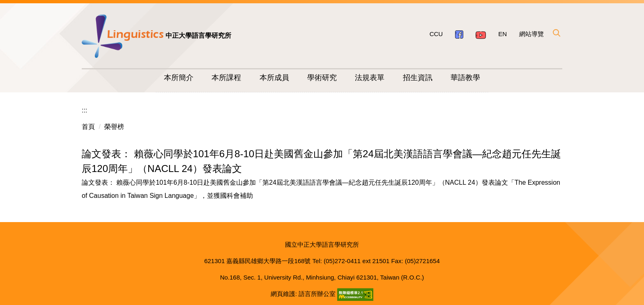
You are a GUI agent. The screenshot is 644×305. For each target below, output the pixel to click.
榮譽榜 (114, 127)
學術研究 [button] (322, 78)
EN (503, 34)
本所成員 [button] (274, 78)
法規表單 (370, 78)
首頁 (88, 127)
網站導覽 (531, 34)
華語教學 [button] (465, 78)
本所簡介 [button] (179, 78)
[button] (556, 33)
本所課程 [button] (226, 78)
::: (84, 110)
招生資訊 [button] (418, 78)
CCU (436, 34)
